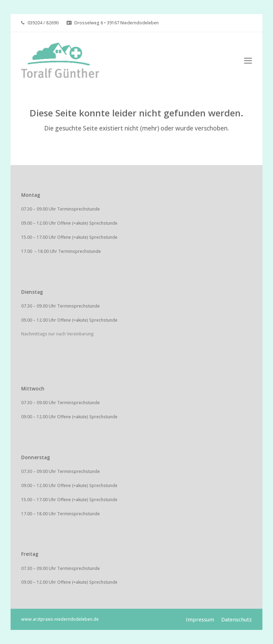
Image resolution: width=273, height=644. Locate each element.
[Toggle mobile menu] (248, 60)
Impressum (200, 619)
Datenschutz (236, 619)
